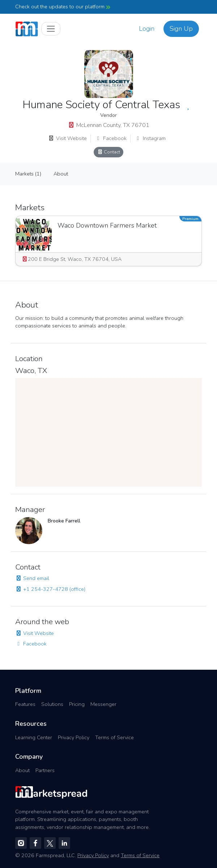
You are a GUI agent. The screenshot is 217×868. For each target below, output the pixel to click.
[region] (109, 432)
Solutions (52, 704)
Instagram (150, 138)
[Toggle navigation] (51, 29)
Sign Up (181, 29)
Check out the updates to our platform (63, 7)
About (61, 174)
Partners (45, 770)
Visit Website (67, 138)
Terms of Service (114, 737)
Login (147, 29)
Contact (109, 152)
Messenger (103, 704)
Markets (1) (28, 174)
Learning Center (34, 737)
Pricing (77, 704)
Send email (32, 578)
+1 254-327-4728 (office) (50, 589)
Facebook (111, 138)
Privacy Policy (74, 737)
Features (25, 704)
